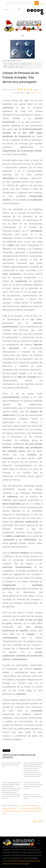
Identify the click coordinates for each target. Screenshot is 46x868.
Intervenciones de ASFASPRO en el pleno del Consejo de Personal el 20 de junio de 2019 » (22, 811)
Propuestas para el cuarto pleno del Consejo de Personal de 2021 (33, 797)
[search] (13, 9)
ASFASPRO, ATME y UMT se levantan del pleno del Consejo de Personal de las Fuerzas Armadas (33, 786)
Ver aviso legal (23, 864)
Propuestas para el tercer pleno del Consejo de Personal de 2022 (11, 765)
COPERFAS (11, 67)
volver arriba (38, 821)
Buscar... (3, 8)
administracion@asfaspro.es (21, 861)
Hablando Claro (26, 64)
